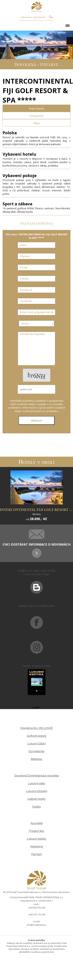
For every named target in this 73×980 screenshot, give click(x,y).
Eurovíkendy (36, 751)
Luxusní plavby (37, 839)
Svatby (37, 807)
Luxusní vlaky (36, 783)
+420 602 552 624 (37, 908)
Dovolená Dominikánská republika (37, 776)
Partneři (37, 854)
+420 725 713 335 (37, 914)
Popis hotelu (36, 108)
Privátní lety (36, 831)
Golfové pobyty (37, 736)
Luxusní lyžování (37, 791)
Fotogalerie (36, 115)
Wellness (36, 759)
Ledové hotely (36, 799)
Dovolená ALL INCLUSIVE (37, 728)
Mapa (36, 123)
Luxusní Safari (36, 744)
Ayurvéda (37, 823)
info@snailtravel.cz (37, 925)
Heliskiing (37, 846)
